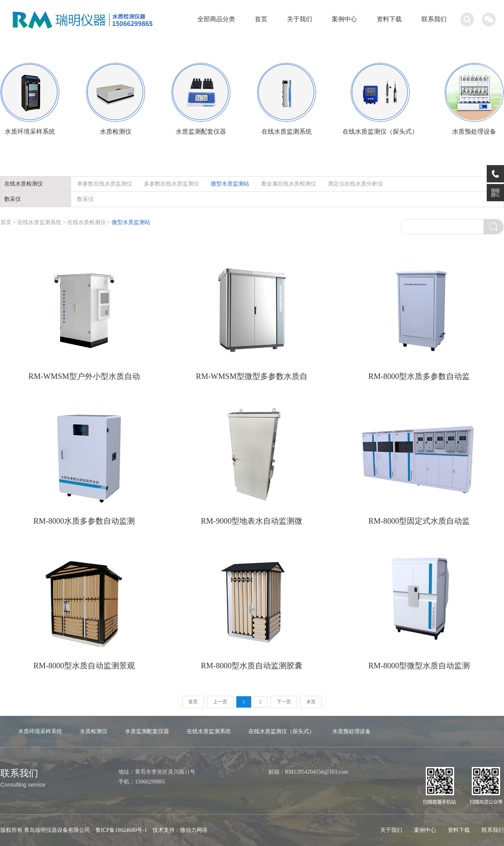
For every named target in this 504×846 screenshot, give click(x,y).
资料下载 (389, 19)
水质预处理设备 (351, 731)
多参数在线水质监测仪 (171, 184)
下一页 (284, 702)
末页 (311, 702)
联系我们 (434, 19)
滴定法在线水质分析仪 (355, 184)
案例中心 (344, 19)
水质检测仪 (94, 731)
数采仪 (85, 199)
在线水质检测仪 (86, 222)
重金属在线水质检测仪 (289, 184)
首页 (261, 19)
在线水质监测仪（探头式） (281, 731)
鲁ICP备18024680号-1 (121, 830)
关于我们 (300, 19)
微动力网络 (194, 830)
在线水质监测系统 (40, 222)
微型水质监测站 (230, 184)
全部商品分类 (216, 19)
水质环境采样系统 (40, 731)
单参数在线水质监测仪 (105, 184)
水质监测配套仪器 (147, 731)
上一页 (220, 702)
